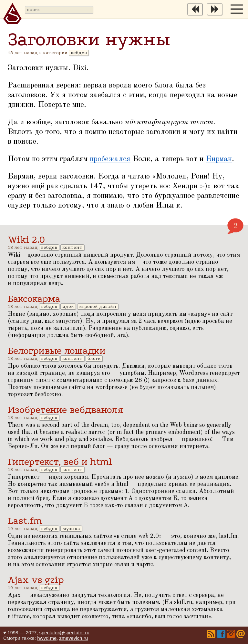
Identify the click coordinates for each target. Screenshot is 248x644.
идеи (68, 307)
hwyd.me (47, 638)
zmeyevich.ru (74, 638)
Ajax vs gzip (36, 580)
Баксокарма (34, 299)
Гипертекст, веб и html (60, 462)
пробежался (110, 159)
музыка (71, 529)
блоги (94, 358)
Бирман (219, 159)
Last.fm (25, 521)
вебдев (79, 53)
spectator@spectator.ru (64, 633)
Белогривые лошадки (57, 351)
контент (72, 247)
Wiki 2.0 (26, 240)
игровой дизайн (98, 307)
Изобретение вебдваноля (66, 410)
